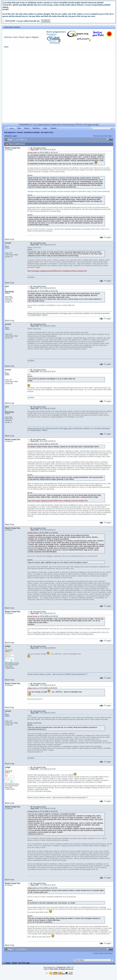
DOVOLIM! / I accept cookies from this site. (23, 21)
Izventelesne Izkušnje (32, 132)
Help (19, 128)
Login (27, 37)
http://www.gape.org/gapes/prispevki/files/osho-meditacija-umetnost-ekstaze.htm (57, 271)
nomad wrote (32, 152)
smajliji (96, 125)
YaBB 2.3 (70, 967)
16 (26, 140)
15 (23, 140)
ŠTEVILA (79, 125)
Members (36, 128)
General (20, 132)
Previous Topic (99, 136)
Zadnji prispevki (44, 125)
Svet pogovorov (10, 132)
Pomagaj (88, 125)
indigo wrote (32, 688)
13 (19, 140)
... (15, 140)
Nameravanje (68, 125)
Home (12, 128)
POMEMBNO (24, 125)
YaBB (45, 969)
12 (17, 140)
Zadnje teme (56, 125)
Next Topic (108, 136)
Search (27, 128)
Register (35, 37)
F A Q (33, 125)
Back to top (9, 239)
